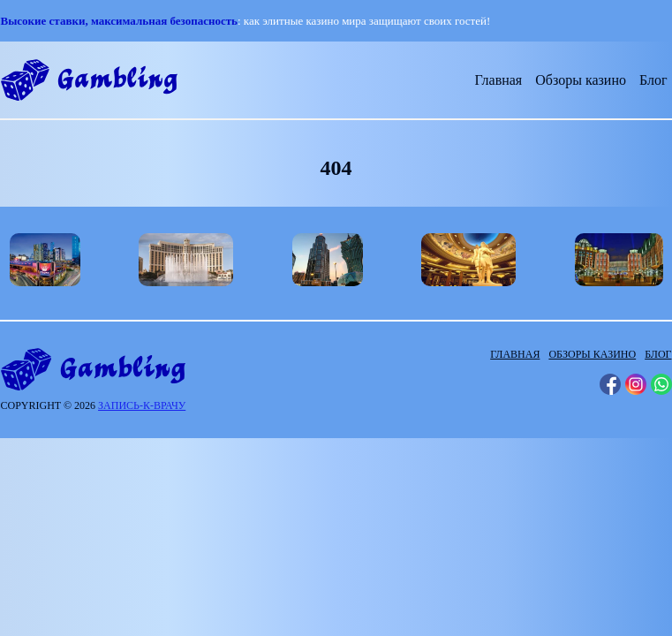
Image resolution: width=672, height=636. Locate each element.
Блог (653, 80)
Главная (499, 80)
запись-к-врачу (142, 405)
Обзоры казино (581, 80)
